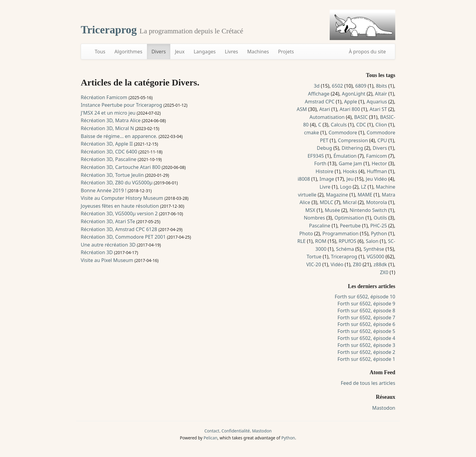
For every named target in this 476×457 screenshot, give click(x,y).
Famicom (377, 156)
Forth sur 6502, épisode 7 (366, 318)
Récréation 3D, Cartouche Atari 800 (121, 167)
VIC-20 (314, 264)
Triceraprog (110, 30)
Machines (258, 52)
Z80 (357, 264)
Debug (325, 148)
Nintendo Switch (368, 210)
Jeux (180, 52)
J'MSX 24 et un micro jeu (108, 113)
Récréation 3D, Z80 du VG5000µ (117, 183)
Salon (372, 241)
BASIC (361, 117)
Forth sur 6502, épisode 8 (366, 311)
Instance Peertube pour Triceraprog (121, 105)
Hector (379, 163)
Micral (350, 202)
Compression (353, 140)
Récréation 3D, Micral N (107, 128)
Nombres (314, 218)
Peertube (350, 226)
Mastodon (384, 408)
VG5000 (376, 257)
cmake (312, 133)
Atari (325, 109)
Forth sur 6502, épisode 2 (366, 352)
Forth (320, 163)
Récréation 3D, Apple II (107, 144)
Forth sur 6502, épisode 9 (366, 304)
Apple (350, 102)
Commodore (343, 133)
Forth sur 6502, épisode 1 (366, 359)
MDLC (326, 202)
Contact (212, 431)
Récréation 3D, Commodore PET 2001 (123, 237)
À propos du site (367, 52)
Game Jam (350, 163)
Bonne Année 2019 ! (104, 190)
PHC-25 (379, 226)
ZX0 (384, 272)
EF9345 (316, 156)
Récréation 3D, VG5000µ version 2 (119, 213)
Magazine (337, 195)
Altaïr (381, 94)
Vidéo (337, 264)
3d (317, 86)
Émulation (345, 156)
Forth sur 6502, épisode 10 (365, 297)
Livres (232, 52)
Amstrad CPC (320, 102)
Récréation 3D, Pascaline (109, 159)
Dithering (352, 148)
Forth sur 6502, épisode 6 (366, 324)
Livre (325, 187)
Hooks (350, 171)
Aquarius (377, 102)
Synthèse (374, 249)
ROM (321, 241)
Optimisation (349, 218)
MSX (310, 210)
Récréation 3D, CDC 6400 (109, 152)
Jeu (350, 179)
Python (379, 234)
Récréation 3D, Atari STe (108, 221)
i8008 (304, 179)
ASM (302, 109)
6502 (337, 86)
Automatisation (327, 117)
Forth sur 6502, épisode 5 (366, 331)
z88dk (380, 264)
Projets (286, 52)
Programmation (340, 234)
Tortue (314, 257)
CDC (361, 125)
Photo (306, 234)
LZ (364, 187)
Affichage (319, 94)
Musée (332, 210)
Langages (205, 52)
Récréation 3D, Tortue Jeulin (112, 175)
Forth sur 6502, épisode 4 (366, 338)
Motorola (377, 202)
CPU (382, 140)
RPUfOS (348, 241)
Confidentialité (236, 431)
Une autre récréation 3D (108, 245)
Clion (381, 125)
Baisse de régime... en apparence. (119, 136)
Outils (380, 218)
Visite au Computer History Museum (122, 198)
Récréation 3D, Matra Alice (111, 120)
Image (327, 179)
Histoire (324, 171)
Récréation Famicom (104, 97)
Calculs (339, 125)
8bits (381, 86)
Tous (100, 52)
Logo (346, 187)
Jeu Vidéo (376, 179)
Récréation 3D (97, 252)
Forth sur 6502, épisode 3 (366, 345)
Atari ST (378, 109)
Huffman (377, 171)
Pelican (211, 438)
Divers (159, 52)
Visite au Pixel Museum (107, 260)
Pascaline (320, 226)
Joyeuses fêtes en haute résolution (120, 206)
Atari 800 (350, 109)
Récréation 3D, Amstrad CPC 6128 (119, 229)
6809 (361, 86)
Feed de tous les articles (368, 383)
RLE (301, 241)
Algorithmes (128, 52)
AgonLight (354, 94)
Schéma (345, 249)
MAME (365, 195)
